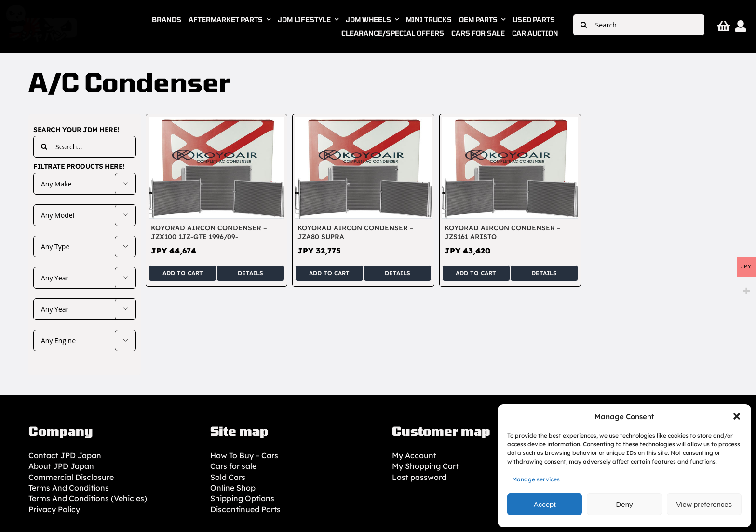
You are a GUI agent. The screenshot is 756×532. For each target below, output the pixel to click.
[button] (737, 416)
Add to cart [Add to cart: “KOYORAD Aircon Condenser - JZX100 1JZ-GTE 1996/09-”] (183, 273)
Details (250, 273)
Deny (624, 504)
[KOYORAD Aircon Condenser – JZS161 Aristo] (510, 122)
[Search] (584, 25)
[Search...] (639, 25)
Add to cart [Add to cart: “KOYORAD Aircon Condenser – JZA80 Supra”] (329, 273)
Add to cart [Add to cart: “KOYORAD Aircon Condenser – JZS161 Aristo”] (476, 273)
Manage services (536, 479)
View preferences (704, 504)
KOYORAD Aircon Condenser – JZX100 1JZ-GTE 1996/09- (209, 232)
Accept (545, 504)
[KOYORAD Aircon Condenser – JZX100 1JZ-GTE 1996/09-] (216, 122)
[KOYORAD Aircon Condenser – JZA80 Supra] (363, 122)
